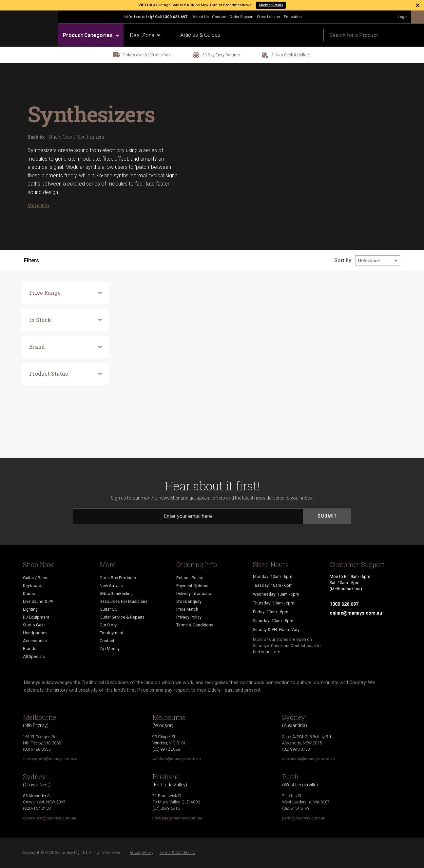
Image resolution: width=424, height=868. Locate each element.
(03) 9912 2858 (166, 749)
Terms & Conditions (195, 625)
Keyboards (33, 586)
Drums (29, 593)
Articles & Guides (200, 35)
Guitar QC (108, 609)
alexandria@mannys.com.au (308, 759)
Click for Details (271, 5)
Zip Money (110, 649)
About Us (201, 17)
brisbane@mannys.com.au (177, 818)
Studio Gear (34, 625)
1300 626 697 (175, 17)
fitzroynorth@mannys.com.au (51, 759)
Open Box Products (118, 578)
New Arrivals (111, 586)
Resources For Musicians (124, 601)
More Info (38, 206)
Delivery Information (195, 593)
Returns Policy (190, 578)
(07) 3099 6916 (166, 808)
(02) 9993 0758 (296, 749)
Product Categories (91, 35)
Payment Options (192, 586)
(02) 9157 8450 (37, 808)
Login (403, 17)
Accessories (35, 641)
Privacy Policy (189, 617)
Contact (219, 17)
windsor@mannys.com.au (177, 759)
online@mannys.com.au (356, 613)
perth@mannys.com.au (304, 818)
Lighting (30, 609)
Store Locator (269, 17)
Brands (30, 649)
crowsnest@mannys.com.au (50, 818)
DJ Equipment (36, 617)
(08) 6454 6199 (296, 808)
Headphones (35, 633)
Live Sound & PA (38, 601)
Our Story (108, 625)
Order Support (241, 17)
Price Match (187, 609)
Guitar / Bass (35, 578)
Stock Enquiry (189, 601)
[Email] (188, 516)
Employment (111, 633)
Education (293, 17)
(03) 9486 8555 (37, 749)
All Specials (34, 656)
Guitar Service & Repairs (122, 617)
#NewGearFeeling (116, 593)
